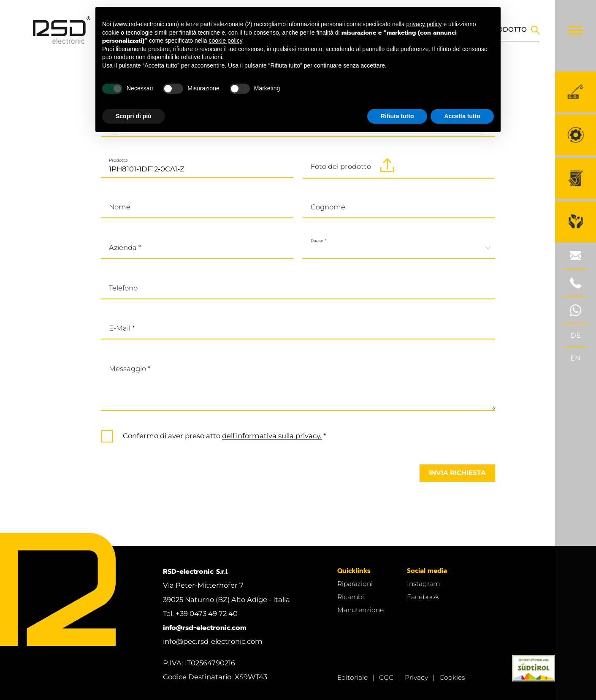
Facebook (423, 597)
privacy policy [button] (424, 24)
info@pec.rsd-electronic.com (213, 641)
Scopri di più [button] (134, 116)
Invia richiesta (457, 473)
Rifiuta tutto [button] (397, 116)
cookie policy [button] (226, 41)
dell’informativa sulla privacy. (272, 436)
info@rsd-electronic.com (205, 628)
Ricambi (351, 597)
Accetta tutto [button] (462, 116)
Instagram (423, 584)
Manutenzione (360, 610)
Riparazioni (355, 584)
